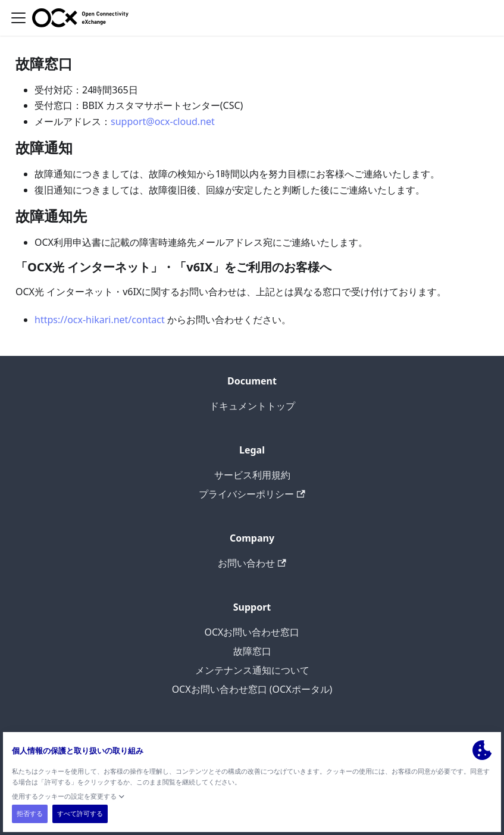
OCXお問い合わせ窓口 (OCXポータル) (252, 689)
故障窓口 (252, 651)
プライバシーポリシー (252, 494)
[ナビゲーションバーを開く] (18, 18)
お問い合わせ (252, 563)
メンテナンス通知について (252, 670)
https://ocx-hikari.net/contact (100, 320)
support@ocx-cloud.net (163, 121)
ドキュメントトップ (252, 406)
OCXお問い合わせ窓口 (252, 632)
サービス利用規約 (252, 475)
